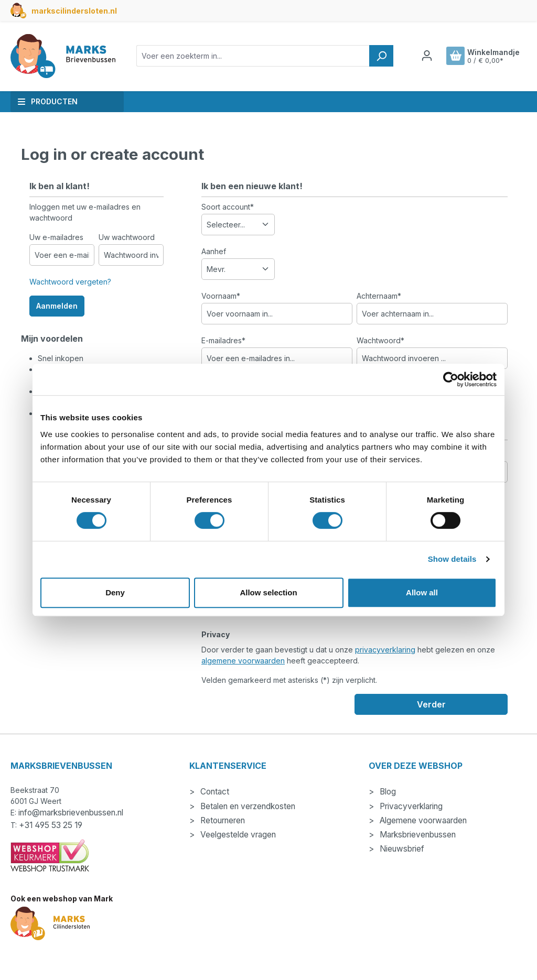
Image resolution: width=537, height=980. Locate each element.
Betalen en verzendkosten (247, 806)
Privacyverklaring (410, 806)
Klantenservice (228, 766)
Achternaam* (379, 296)
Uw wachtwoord (127, 237)
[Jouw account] (427, 56)
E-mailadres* (223, 340)
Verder (431, 704)
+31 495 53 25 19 (51, 825)
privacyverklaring (385, 650)
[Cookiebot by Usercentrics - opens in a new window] (451, 379)
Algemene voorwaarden (422, 820)
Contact (214, 792)
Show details (452, 559)
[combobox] (253, 56)
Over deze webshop (416, 766)
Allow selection (268, 592)
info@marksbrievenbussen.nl (71, 813)
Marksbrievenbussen (417, 835)
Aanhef (214, 251)
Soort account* (228, 207)
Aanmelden (57, 306)
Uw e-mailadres (56, 237)
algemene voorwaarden (243, 661)
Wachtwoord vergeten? (70, 282)
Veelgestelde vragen (237, 835)
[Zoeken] (381, 56)
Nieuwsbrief (401, 849)
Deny (115, 592)
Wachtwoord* (380, 340)
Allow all (422, 592)
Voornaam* (221, 296)
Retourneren (222, 820)
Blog (387, 792)
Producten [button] (47, 101)
